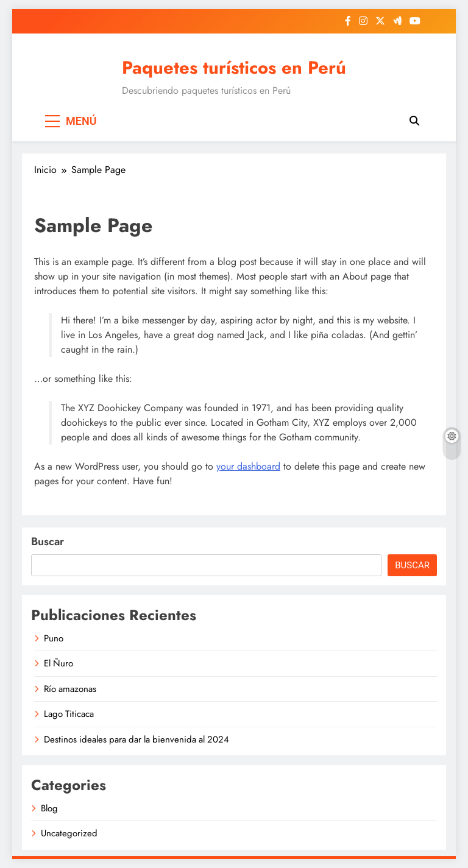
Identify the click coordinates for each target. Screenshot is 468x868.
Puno (54, 638)
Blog (49, 808)
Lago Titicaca (69, 714)
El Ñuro (58, 663)
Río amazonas (70, 689)
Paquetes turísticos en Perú (234, 68)
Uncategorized (69, 833)
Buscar (48, 542)
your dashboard (248, 466)
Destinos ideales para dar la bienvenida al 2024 (136, 739)
